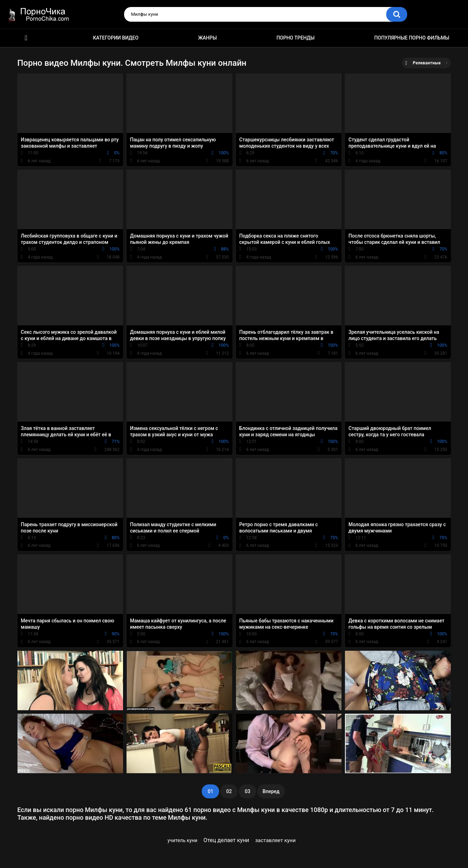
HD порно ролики (26, 38)
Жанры (208, 38)
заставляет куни (275, 840)
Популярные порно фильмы (412, 38)
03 (247, 791)
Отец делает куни (226, 840)
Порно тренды (296, 38)
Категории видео (116, 38)
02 (229, 791)
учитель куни (182, 840)
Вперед (271, 791)
